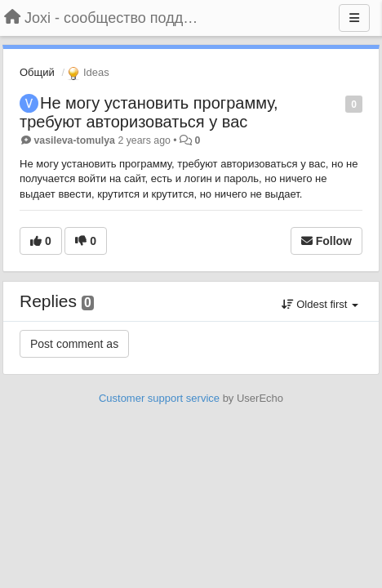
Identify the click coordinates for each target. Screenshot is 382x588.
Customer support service (159, 398)
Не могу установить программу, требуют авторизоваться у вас (149, 112)
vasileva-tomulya (74, 140)
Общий (37, 72)
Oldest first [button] (320, 304)
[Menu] (354, 18)
